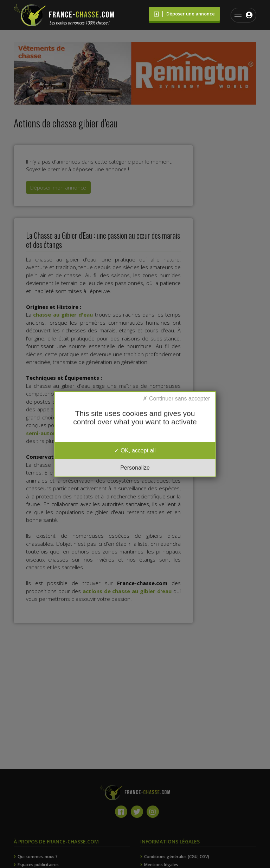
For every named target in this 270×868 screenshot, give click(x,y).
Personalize (135, 468)
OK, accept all (135, 450)
